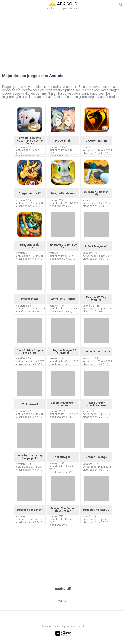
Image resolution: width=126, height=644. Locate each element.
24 (63, 601)
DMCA (80, 626)
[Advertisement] (63, 39)
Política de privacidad (64, 626)
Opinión (46, 626)
